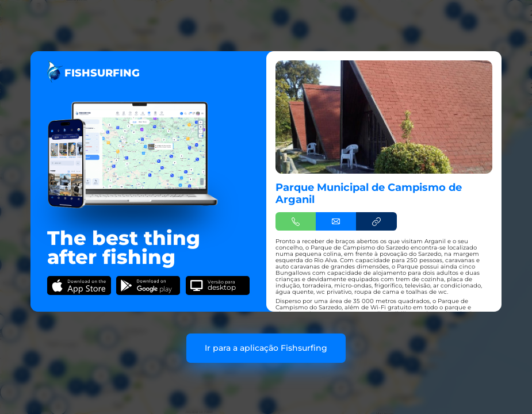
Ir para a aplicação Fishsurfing (266, 348)
